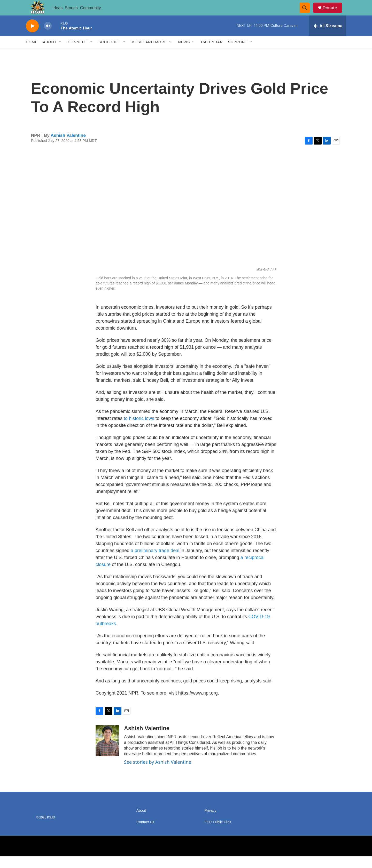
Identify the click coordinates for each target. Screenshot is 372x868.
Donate (333, 14)
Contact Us (145, 834)
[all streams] (328, 37)
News (184, 54)
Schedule (109, 54)
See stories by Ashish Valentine (158, 774)
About (50, 54)
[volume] (48, 38)
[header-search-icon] (307, 14)
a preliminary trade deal (155, 562)
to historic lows (139, 430)
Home (32, 54)
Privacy (210, 822)
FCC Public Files (218, 834)
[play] (32, 38)
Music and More (149, 54)
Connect (78, 54)
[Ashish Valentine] (107, 752)
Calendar (212, 54)
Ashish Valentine (68, 147)
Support (238, 54)
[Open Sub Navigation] (60, 54)
